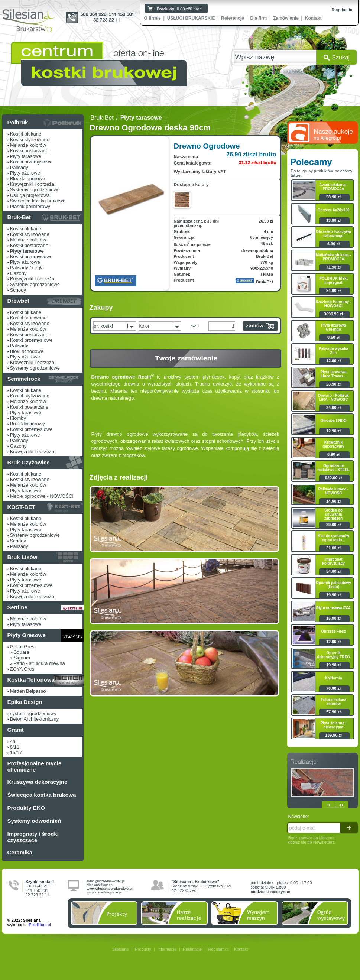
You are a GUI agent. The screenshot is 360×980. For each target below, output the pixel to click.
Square (22, 652)
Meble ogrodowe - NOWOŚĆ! (42, 496)
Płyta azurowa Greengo (333, 327)
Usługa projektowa (30, 195)
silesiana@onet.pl (100, 885)
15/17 (16, 752)
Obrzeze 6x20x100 (333, 210)
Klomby (18, 418)
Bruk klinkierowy (27, 424)
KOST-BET (22, 507)
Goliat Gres (22, 647)
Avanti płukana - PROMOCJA (333, 187)
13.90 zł (333, 220)
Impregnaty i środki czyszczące (33, 837)
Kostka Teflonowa (31, 680)
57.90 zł (333, 712)
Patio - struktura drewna (39, 663)
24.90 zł (333, 408)
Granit (16, 730)
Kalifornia (333, 678)
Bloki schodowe (27, 351)
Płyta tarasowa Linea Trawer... (333, 374)
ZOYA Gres (22, 669)
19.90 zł (333, 595)
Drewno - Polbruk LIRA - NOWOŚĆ (333, 397)
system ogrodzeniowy (33, 713)
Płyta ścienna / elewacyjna (333, 725)
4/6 (13, 741)
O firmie (153, 18)
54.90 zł (333, 571)
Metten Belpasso (28, 691)
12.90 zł (333, 361)
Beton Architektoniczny (35, 719)
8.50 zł (333, 337)
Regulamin (342, 10)
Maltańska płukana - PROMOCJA (333, 257)
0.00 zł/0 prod (179, 9)
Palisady (19, 167)
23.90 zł (333, 384)
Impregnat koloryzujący (333, 561)
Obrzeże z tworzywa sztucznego (333, 234)
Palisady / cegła (27, 268)
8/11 (15, 747)
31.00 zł (333, 548)
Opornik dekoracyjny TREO (333, 655)
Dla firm (259, 18)
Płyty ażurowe (25, 173)
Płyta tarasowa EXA (333, 608)
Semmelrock (24, 379)
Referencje (232, 18)
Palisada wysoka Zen (334, 351)
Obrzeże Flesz (333, 631)
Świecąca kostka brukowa (38, 201)
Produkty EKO (26, 808)
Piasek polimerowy (30, 206)
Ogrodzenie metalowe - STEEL (333, 468)
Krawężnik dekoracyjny (333, 444)
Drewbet (18, 301)
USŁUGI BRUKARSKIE (191, 18)
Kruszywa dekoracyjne (38, 782)
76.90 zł (333, 688)
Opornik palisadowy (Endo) (333, 585)
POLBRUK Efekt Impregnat (333, 280)
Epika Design (25, 702)
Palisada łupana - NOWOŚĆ (334, 491)
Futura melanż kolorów (334, 702)
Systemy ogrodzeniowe (35, 190)
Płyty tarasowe (26, 156)
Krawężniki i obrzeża (32, 184)
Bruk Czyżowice (29, 462)
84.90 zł (333, 291)
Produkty (143, 949)
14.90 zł (333, 501)
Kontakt (313, 18)
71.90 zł (333, 267)
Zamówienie (286, 18)
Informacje (167, 949)
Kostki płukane (26, 134)
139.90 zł (333, 735)
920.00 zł (333, 478)
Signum (22, 658)
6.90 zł (333, 244)
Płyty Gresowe (27, 635)
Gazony (18, 273)
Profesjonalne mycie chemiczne (35, 766)
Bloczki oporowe (28, 179)
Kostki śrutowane (28, 318)
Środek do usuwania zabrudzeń (333, 514)
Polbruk (18, 122)
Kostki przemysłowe (31, 162)
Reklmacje (192, 949)
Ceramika (20, 852)
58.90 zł (333, 197)
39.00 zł (333, 525)
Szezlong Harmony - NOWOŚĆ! (334, 304)
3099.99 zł (333, 314)
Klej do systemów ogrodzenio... (333, 538)
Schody (18, 290)
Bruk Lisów (22, 557)
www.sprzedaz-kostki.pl (104, 892)
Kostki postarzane (29, 151)
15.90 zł (333, 618)
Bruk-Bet (19, 217)
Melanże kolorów (28, 145)
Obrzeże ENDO (333, 421)
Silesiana (121, 949)
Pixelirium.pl (40, 925)
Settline (17, 607)
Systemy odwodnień (34, 821)
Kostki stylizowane (30, 139)
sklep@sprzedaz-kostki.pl (106, 881)
